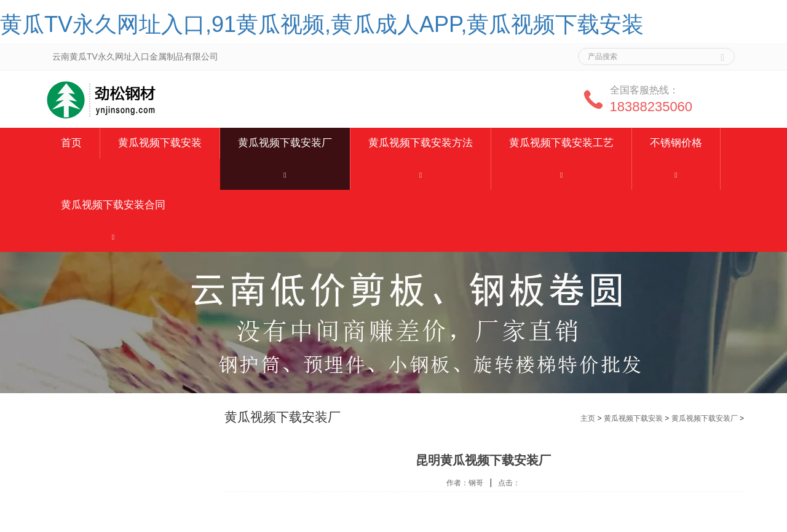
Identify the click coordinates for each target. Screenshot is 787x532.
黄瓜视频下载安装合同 (113, 205)
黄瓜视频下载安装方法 (421, 143)
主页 (588, 418)
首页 (71, 143)
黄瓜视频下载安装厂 (285, 143)
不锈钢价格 (676, 143)
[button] (285, 174)
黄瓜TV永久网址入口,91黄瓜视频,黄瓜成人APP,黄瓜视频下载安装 (322, 24)
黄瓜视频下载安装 (160, 143)
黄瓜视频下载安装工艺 (561, 143)
